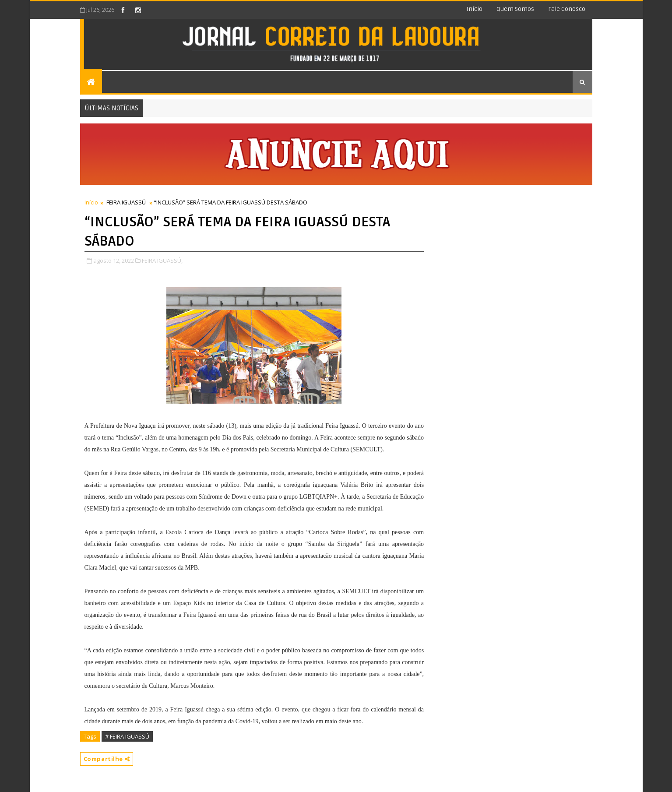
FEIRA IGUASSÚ (126, 202)
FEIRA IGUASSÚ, (162, 260)
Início (474, 9)
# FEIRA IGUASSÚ (127, 736)
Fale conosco (567, 9)
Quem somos (515, 9)
